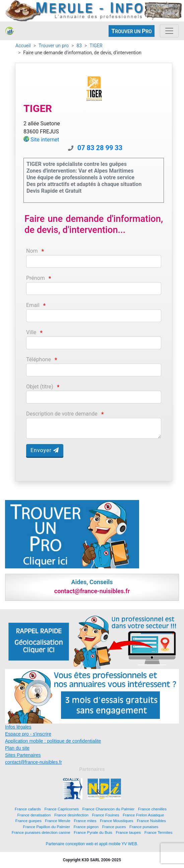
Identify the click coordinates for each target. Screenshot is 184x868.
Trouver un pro (54, 46)
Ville (31, 332)
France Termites (159, 832)
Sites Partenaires (23, 755)
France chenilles (152, 809)
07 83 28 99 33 (100, 148)
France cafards (28, 809)
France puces (114, 827)
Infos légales (18, 727)
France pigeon (86, 827)
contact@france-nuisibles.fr (34, 762)
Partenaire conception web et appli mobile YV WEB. (92, 844)
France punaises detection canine (41, 832)
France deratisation (34, 815)
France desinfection (71, 815)
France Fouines (105, 815)
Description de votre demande (62, 414)
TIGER (96, 46)
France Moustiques (116, 821)
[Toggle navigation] (169, 31)
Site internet (45, 140)
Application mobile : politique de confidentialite (53, 741)
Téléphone (39, 359)
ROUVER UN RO (132, 31)
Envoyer (45, 450)
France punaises (144, 827)
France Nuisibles (151, 821)
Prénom (36, 278)
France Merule (57, 821)
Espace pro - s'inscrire (28, 734)
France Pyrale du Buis (93, 832)
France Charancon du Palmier (109, 809)
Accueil (23, 46)
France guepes (28, 821)
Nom (32, 251)
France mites (85, 821)
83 (79, 46)
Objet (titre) (40, 387)
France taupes (128, 832)
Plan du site (17, 748)
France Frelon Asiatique (143, 815)
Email (33, 305)
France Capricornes (62, 809)
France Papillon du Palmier (47, 827)
